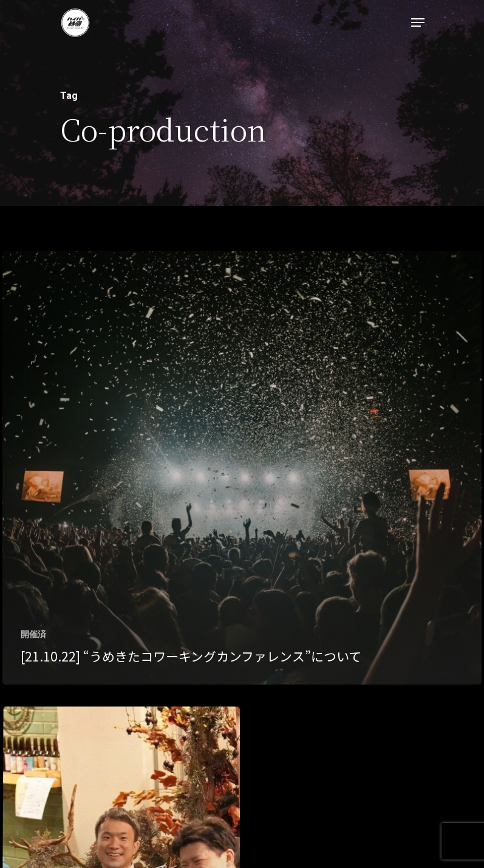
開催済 (33, 634)
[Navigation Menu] (418, 22)
